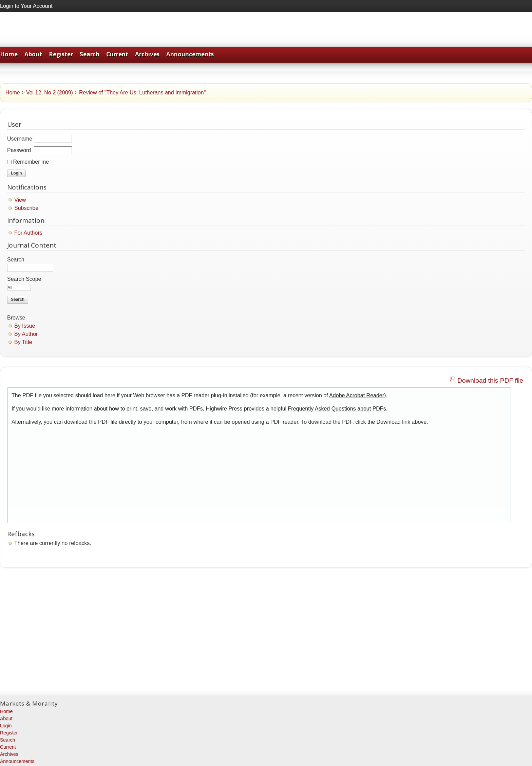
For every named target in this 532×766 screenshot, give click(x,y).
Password (19, 150)
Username (20, 139)
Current (117, 54)
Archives (147, 54)
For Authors (28, 233)
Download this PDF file (490, 380)
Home (9, 54)
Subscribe (26, 208)
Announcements (190, 54)
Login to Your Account (26, 6)
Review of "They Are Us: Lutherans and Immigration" (142, 93)
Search (90, 54)
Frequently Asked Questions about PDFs (337, 409)
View (20, 200)
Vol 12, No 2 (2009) (50, 93)
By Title (23, 342)
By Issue (25, 326)
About (33, 54)
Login (6, 726)
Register (61, 54)
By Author (26, 334)
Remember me (31, 162)
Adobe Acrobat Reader (357, 395)
